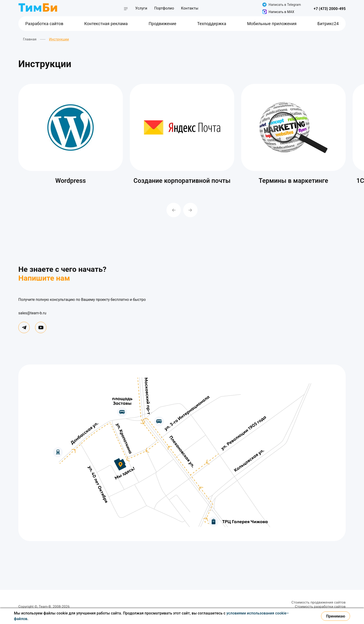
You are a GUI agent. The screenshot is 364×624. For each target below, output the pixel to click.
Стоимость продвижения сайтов (318, 602)
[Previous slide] (174, 210)
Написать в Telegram (282, 5)
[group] (71, 136)
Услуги (141, 8)
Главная (30, 39)
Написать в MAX (278, 12)
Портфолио (164, 8)
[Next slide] (190, 210)
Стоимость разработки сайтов (320, 607)
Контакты (190, 8)
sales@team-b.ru (32, 313)
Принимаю (336, 616)
